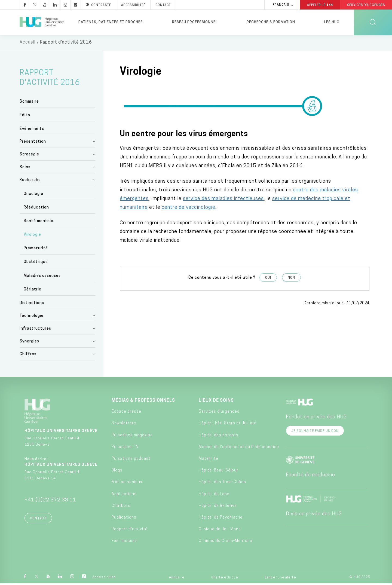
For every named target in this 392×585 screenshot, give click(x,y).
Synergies (29, 343)
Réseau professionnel (195, 22)
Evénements (32, 130)
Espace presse (126, 413)
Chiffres (28, 355)
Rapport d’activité (130, 531)
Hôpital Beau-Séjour (218, 472)
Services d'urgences (219, 413)
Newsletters (124, 425)
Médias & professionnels (143, 402)
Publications (124, 519)
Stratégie (29, 156)
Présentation (33, 143)
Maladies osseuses (42, 277)
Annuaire (177, 579)
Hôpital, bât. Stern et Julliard (228, 425)
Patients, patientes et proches (111, 22)
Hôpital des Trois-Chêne (222, 484)
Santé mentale (39, 222)
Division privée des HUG (314, 515)
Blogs (117, 472)
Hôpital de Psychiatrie (221, 519)
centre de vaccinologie (189, 209)
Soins (25, 169)
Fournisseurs (125, 542)
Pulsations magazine (132, 437)
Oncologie (33, 195)
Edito (25, 117)
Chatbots (121, 507)
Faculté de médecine (310, 476)
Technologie (32, 317)
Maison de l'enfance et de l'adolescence (239, 448)
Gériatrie (33, 291)
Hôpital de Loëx (214, 495)
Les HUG (332, 22)
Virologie (32, 236)
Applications (124, 495)
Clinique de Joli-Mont (220, 531)
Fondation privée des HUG (316, 418)
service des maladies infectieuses (223, 200)
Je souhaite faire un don (315, 432)
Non (291, 279)
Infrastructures (35, 330)
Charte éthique (225, 579)
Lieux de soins (216, 402)
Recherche (30, 181)
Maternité (209, 460)
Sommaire (29, 103)
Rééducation (36, 209)
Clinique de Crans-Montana (226, 542)
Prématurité (36, 250)
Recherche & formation (271, 22)
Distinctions (32, 304)
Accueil (27, 44)
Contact (38, 520)
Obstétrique (36, 263)
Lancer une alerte (281, 579)
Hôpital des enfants (219, 437)
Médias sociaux (127, 484)
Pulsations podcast (131, 460)
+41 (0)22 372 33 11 (50, 501)
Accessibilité (104, 579)
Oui (268, 279)
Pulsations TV (125, 448)
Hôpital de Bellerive (218, 507)
